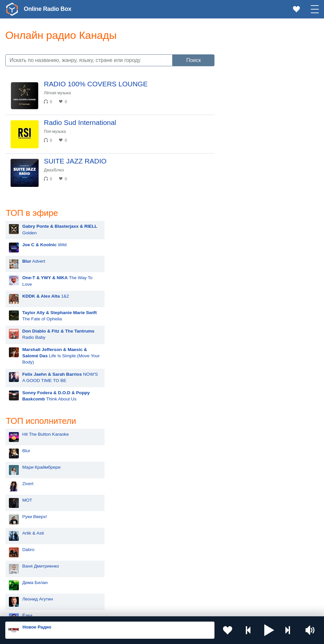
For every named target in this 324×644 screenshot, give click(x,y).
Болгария (105, 557)
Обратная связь (201, 609)
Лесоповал (247, 469)
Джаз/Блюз (54, 170)
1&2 (260, 117)
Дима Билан (249, 404)
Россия (24, 535)
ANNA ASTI (248, 453)
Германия (27, 590)
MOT (241, 321)
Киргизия (104, 546)
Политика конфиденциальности (151, 609)
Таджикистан (187, 546)
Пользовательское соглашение (87, 609)
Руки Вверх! (249, 338)
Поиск (193, 60)
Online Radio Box (48, 9)
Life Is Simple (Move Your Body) (275, 177)
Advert (248, 82)
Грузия (102, 580)
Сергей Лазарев (253, 486)
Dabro (242, 371)
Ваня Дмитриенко (255, 387)
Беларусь (27, 580)
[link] (12, 9)
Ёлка (241, 437)
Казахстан (27, 546)
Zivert (242, 305)
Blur (240, 272)
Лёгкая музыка (57, 93)
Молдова (183, 535)
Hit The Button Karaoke (259, 255)
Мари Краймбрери (255, 288)
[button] (269, 630)
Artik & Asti (247, 354)
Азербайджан (188, 580)
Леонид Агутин (252, 420)
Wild (258, 66)
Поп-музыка (55, 132)
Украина (104, 535)
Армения (26, 557)
